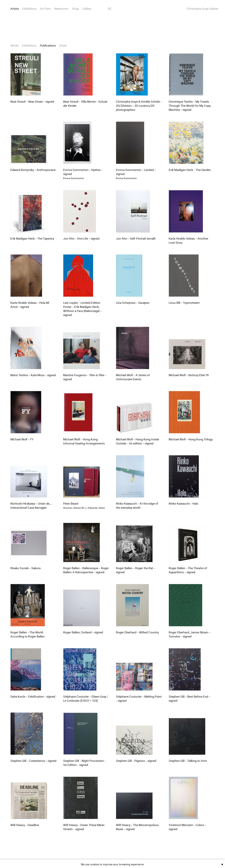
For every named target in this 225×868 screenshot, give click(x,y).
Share (63, 45)
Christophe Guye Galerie (202, 8)
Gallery (87, 8)
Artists (15, 8)
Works (15, 45)
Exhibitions (29, 8)
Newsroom (61, 8)
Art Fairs (45, 8)
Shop (75, 8)
